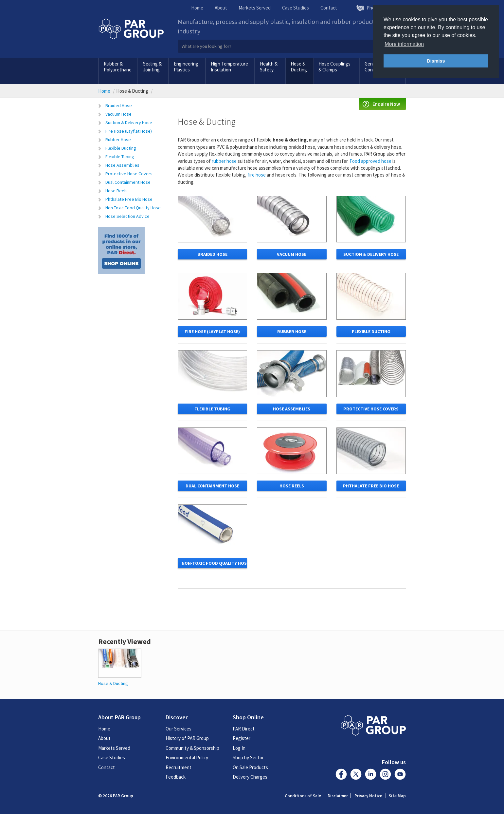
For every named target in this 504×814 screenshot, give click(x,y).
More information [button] (404, 44)
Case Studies (296, 8)
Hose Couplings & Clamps (334, 67)
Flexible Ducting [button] (371, 331)
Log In (239, 748)
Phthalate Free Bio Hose (129, 199)
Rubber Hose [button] (292, 331)
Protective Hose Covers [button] (371, 409)
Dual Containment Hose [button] (212, 486)
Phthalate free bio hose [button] (371, 486)
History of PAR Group (187, 738)
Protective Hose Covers (129, 174)
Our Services (179, 729)
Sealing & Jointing (152, 67)
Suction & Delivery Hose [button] (371, 254)
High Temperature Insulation (229, 67)
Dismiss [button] (436, 61)
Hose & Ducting (299, 67)
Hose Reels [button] (292, 486)
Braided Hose (119, 105)
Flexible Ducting (121, 148)
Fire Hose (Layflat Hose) (129, 131)
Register (242, 738)
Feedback (176, 777)
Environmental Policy (187, 757)
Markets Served (255, 8)
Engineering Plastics (186, 67)
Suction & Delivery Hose (129, 123)
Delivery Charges (250, 777)
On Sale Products (250, 767)
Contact (329, 8)
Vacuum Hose (118, 114)
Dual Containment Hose (128, 182)
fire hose (257, 175)
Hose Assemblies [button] (292, 409)
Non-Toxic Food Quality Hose (133, 208)
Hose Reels (117, 191)
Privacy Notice (368, 796)
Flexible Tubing (120, 157)
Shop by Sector (248, 757)
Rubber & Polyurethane (118, 67)
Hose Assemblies (122, 165)
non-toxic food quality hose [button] (215, 563)
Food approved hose (370, 161)
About (221, 8)
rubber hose (224, 161)
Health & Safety (269, 67)
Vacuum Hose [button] (292, 254)
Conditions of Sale (303, 796)
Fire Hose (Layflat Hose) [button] (212, 331)
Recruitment (179, 767)
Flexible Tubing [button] (212, 409)
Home (197, 8)
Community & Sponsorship (192, 748)
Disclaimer (338, 796)
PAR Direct (244, 729)
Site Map (397, 796)
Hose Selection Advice (127, 216)
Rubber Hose (118, 140)
